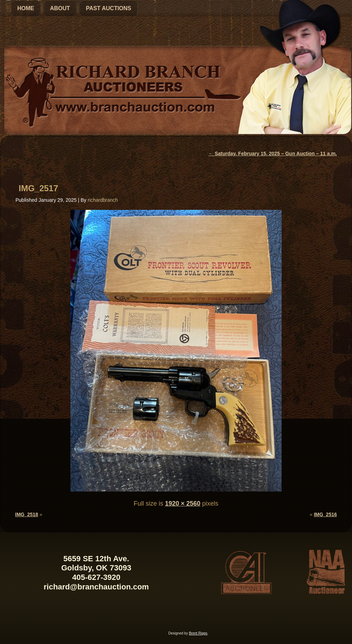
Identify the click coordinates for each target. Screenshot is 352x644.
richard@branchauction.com (96, 587)
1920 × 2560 (183, 504)
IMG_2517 (38, 188)
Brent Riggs (198, 633)
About (60, 8)
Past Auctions (109, 8)
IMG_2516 (325, 514)
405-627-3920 (96, 577)
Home (26, 8)
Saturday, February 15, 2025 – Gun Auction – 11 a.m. (273, 154)
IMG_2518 (27, 514)
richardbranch (103, 200)
